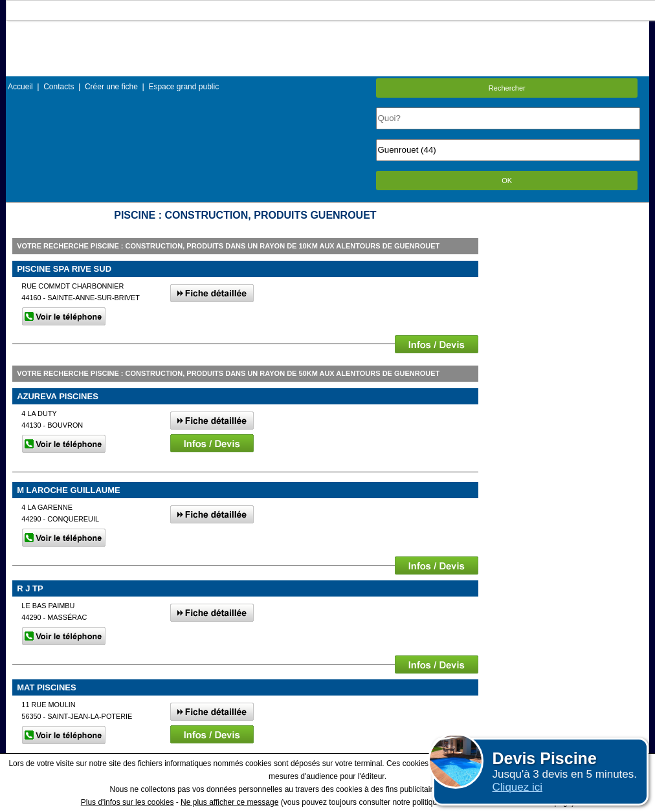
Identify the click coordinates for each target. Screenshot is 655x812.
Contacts (59, 87)
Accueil (20, 87)
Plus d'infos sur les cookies (128, 802)
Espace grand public (183, 87)
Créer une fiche (111, 87)
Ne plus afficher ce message (229, 802)
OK (507, 181)
